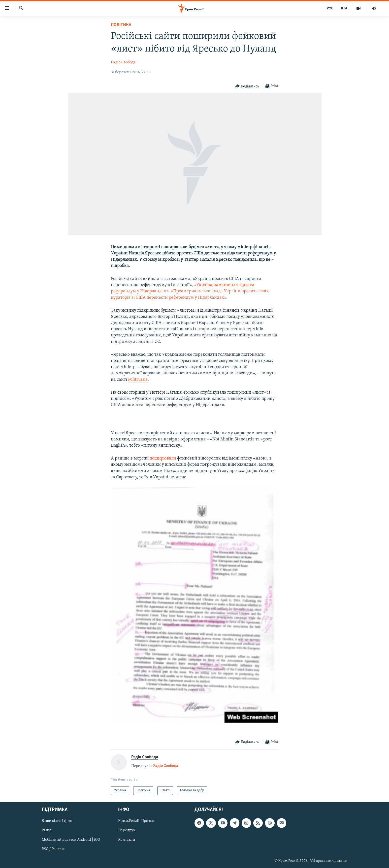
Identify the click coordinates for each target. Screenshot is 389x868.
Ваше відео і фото (57, 821)
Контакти (127, 840)
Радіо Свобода (123, 62)
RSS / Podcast (53, 849)
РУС (330, 8)
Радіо (47, 830)
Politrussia (138, 380)
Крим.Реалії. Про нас (137, 821)
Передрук (127, 830)
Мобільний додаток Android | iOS (71, 840)
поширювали (163, 458)
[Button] (247, 86)
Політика (121, 25)
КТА (344, 8)
